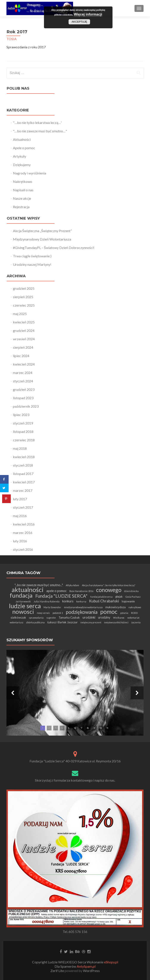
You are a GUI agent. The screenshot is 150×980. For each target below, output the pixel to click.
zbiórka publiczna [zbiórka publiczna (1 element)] (35, 622)
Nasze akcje (22, 198)
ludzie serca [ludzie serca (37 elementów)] (25, 606)
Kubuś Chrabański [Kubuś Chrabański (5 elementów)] (104, 601)
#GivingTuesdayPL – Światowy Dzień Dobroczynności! (54, 248)
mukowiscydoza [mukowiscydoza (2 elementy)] (116, 607)
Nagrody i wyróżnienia (30, 173)
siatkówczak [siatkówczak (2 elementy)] (18, 617)
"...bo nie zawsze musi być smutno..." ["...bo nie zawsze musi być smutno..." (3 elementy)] (39, 585)
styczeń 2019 (23, 423)
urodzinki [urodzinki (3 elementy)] (89, 617)
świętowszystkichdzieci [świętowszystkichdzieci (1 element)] (116, 622)
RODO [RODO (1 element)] (134, 613)
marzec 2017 (23, 490)
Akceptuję (79, 22)
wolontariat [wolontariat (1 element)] (133, 618)
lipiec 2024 (21, 356)
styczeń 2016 (23, 549)
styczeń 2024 (23, 381)
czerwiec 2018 (24, 440)
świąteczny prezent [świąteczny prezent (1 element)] (91, 622)
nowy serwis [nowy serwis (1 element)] (43, 613)
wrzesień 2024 (24, 339)
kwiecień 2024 (24, 364)
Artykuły (20, 156)
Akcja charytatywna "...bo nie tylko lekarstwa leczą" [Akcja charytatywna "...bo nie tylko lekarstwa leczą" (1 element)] (109, 585)
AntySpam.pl (86, 966)
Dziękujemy (22, 165)
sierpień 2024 (23, 347)
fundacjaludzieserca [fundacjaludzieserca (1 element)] (101, 597)
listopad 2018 (23, 431)
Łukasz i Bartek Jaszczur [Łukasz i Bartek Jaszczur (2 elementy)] (62, 622)
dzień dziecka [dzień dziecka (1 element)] (131, 591)
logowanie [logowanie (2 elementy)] (128, 601)
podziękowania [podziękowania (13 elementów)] (82, 612)
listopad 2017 (23, 474)
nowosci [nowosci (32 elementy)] (23, 612)
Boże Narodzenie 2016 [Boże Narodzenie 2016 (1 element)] (81, 591)
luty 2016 (20, 541)
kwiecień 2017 (24, 482)
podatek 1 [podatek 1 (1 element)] (58, 613)
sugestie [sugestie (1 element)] (51, 618)
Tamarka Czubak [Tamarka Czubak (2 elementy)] (69, 617)
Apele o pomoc (24, 148)
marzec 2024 (23, 373)
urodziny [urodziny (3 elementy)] (104, 617)
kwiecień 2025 (24, 322)
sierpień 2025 (23, 297)
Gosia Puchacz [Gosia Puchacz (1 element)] (133, 597)
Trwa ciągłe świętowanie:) (32, 256)
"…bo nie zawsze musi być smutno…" (40, 131)
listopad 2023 (23, 398)
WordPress (91, 971)
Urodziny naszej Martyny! (32, 264)
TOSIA (12, 39)
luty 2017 (20, 499)
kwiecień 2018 (24, 457)
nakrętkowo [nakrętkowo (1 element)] (135, 607)
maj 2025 (20, 314)
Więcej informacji (88, 14)
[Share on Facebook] (4, 479)
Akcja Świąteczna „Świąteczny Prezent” (42, 231)
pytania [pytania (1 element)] (124, 613)
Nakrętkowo (23, 181)
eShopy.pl (111, 962)
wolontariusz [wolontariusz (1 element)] (16, 622)
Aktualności (22, 139)
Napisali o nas (23, 190)
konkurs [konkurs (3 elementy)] (68, 601)
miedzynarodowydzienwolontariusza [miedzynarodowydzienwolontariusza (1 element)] (83, 607)
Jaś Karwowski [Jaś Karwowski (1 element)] (23, 601)
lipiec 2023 (21, 415)
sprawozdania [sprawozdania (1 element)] (36, 618)
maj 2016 (20, 516)
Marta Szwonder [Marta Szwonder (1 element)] (52, 607)
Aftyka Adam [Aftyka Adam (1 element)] (72, 585)
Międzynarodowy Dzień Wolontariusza (42, 239)
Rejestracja (21, 207)
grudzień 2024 (24, 330)
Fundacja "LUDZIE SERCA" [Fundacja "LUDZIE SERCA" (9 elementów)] (61, 596)
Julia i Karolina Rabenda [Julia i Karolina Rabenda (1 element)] (47, 601)
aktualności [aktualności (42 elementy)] (28, 590)
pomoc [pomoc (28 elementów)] (109, 612)
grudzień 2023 (24, 389)
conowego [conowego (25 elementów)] (109, 590)
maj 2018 (20, 448)
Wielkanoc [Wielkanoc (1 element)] (119, 618)
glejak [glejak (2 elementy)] (119, 597)
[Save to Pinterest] (6, 499)
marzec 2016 (23, 533)
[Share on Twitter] (4, 488)
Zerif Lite (58, 971)
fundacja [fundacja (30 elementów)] (21, 595)
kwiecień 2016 (24, 524)
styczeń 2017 (23, 507)
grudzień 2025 (24, 288)
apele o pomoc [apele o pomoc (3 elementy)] (56, 591)
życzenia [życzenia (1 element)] (136, 622)
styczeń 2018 (23, 465)
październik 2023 (26, 406)
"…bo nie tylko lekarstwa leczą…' (37, 123)
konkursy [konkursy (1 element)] (81, 601)
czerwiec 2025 (24, 305)
